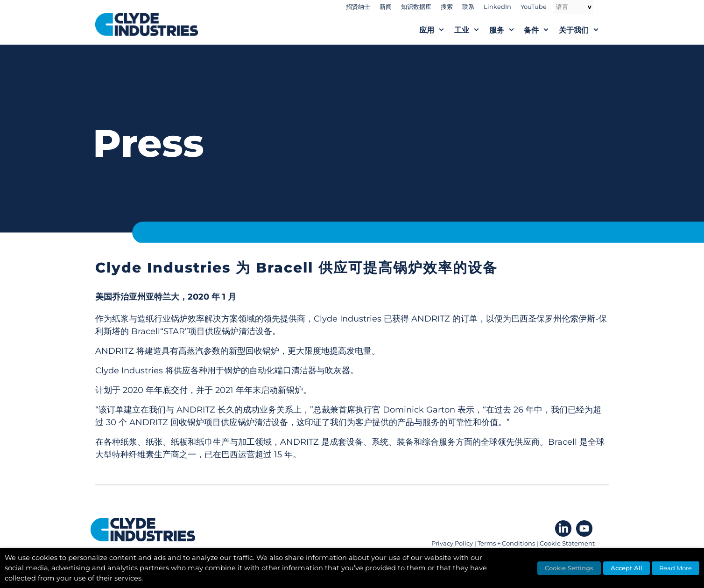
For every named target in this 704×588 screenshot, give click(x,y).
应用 (437, 30)
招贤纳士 (358, 7)
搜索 (447, 7)
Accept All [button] (627, 568)
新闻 (386, 7)
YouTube (534, 7)
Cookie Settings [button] (569, 568)
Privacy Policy (452, 543)
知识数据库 (416, 7)
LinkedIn (497, 7)
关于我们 (584, 30)
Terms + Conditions (506, 543)
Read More (676, 568)
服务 (507, 30)
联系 (468, 7)
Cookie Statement (567, 543)
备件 (541, 30)
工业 (472, 30)
